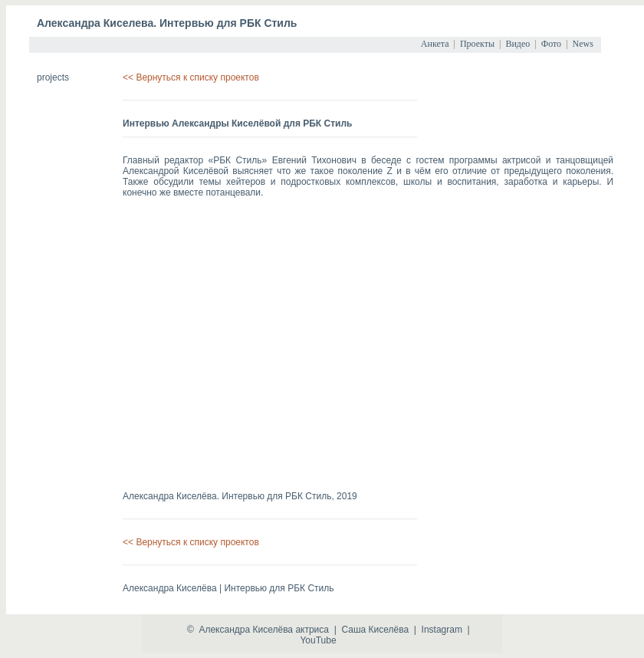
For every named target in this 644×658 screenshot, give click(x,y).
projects (53, 77)
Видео (517, 44)
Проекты (477, 44)
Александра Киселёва (246, 630)
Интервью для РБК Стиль (276, 496)
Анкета (435, 44)
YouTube (318, 640)
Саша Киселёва (375, 630)
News (583, 44)
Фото (551, 44)
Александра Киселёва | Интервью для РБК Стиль (228, 588)
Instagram (442, 630)
